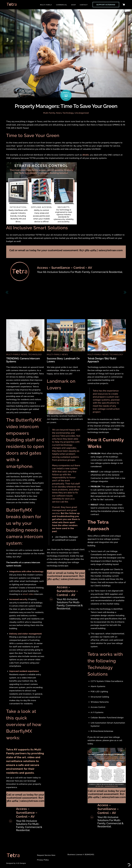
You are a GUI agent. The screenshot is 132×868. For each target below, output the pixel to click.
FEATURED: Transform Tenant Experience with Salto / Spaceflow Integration (34, 294)
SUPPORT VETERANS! (106, 5)
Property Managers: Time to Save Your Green (66, 106)
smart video (28, 594)
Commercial (62, 5)
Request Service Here (46, 855)
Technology (68, 113)
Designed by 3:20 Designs (16, 863)
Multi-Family (46, 5)
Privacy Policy (43, 860)
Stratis (86, 155)
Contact (84, 5)
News (59, 113)
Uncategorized (82, 113)
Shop (74, 5)
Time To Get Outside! (111, 293)
